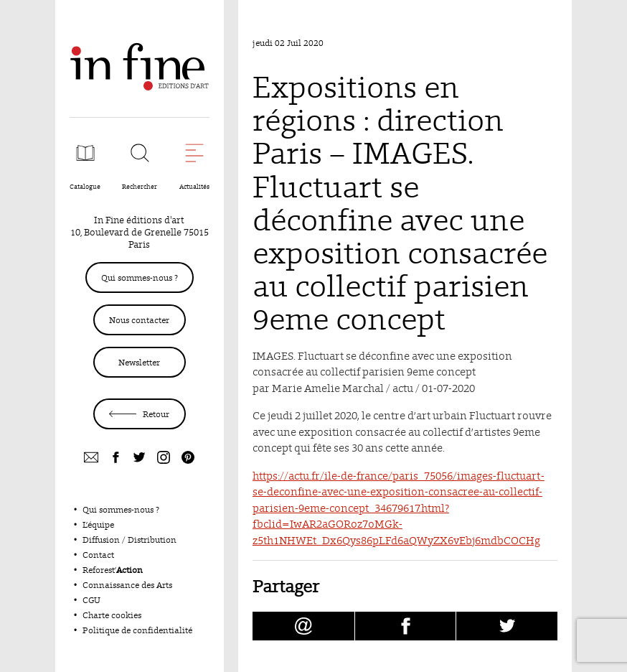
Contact (98, 555)
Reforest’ (113, 570)
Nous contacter (139, 320)
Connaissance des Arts (127, 585)
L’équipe (98, 524)
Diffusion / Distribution (129, 540)
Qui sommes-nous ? (140, 277)
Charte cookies (112, 615)
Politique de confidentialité (137, 630)
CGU (91, 600)
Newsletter (139, 362)
